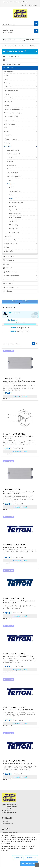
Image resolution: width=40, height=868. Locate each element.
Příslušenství (28, 46)
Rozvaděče (18, 46)
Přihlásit (24, 5)
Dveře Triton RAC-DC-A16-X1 (20, 435)
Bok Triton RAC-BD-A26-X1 (15, 546)
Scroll (37, 865)
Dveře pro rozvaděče (20, 301)
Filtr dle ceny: (12, 320)
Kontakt (6, 821)
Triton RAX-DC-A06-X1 (20, 490)
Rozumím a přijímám (29, 864)
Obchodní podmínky (21, 2)
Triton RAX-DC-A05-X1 (20, 380)
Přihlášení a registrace (10, 833)
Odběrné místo (8, 824)
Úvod (3, 46)
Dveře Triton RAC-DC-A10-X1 (18, 655)
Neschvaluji (18, 858)
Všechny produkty (20, 331)
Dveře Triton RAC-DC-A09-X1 (18, 708)
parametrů (15, 313)
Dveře (35, 46)
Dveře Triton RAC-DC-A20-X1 (17, 762)
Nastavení (31, 858)
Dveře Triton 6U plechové (20, 599)
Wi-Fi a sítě (10, 46)
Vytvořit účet (33, 5)
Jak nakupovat (7, 2)
